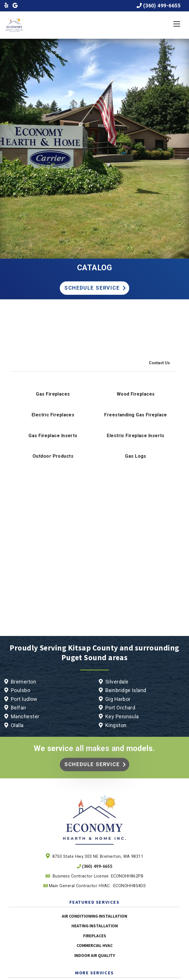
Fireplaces (95, 936)
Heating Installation (95, 926)
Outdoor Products (53, 456)
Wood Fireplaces (136, 394)
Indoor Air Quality (95, 955)
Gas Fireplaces (53, 394)
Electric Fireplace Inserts (136, 436)
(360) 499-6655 (162, 6)
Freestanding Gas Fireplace (136, 415)
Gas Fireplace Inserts (53, 436)
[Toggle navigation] (177, 24)
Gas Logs (136, 456)
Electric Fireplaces (53, 415)
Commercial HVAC (95, 945)
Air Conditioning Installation (94, 916)
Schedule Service (92, 288)
